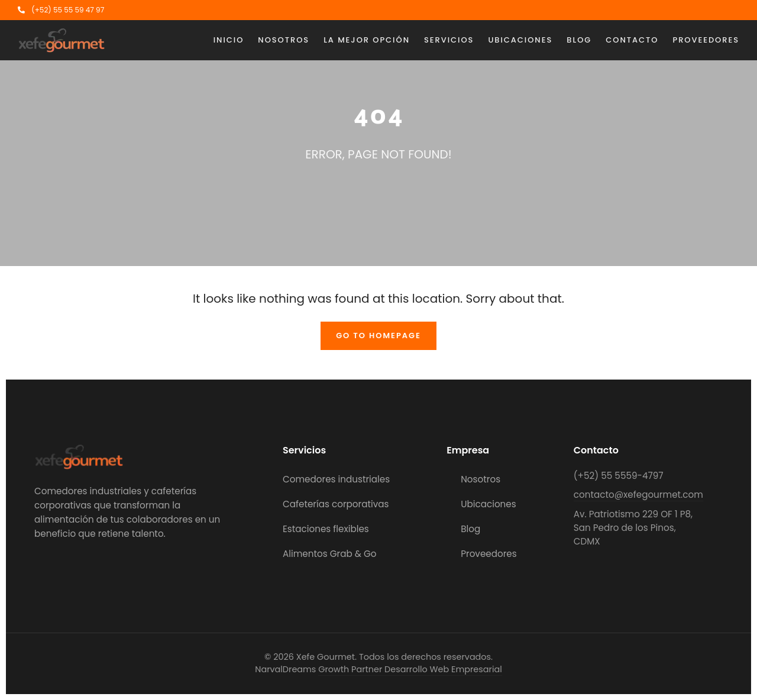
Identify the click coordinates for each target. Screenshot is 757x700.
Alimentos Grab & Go (330, 554)
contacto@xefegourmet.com (638, 495)
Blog (579, 40)
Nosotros (284, 40)
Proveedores (706, 40)
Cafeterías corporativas (336, 504)
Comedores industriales (336, 479)
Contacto (632, 40)
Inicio (229, 40)
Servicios (449, 40)
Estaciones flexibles (326, 529)
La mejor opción (367, 40)
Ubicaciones (520, 40)
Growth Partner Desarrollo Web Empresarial (410, 669)
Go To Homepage (378, 336)
